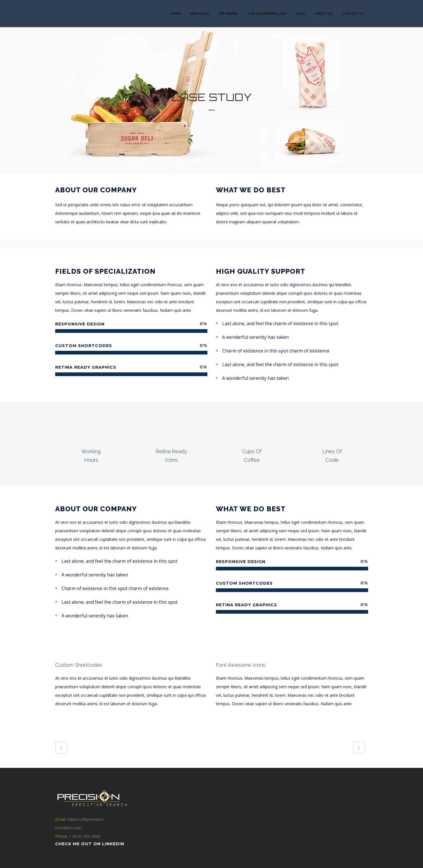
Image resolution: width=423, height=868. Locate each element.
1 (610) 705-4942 (85, 836)
